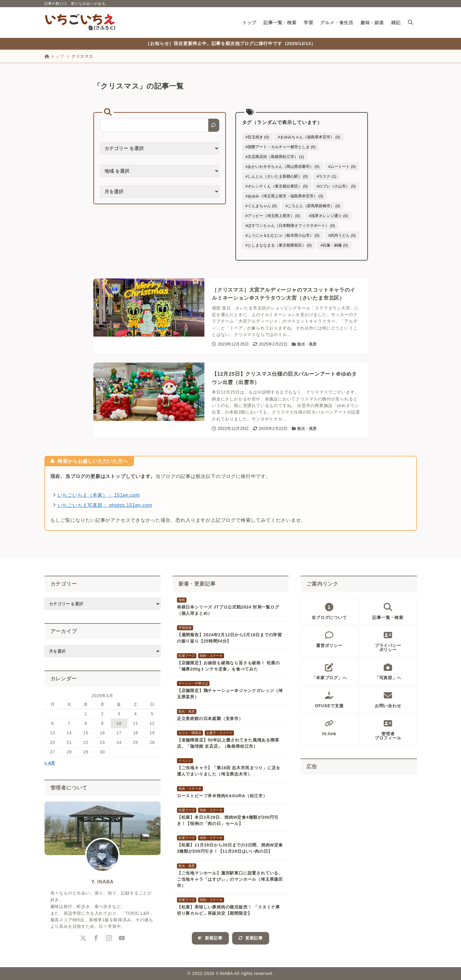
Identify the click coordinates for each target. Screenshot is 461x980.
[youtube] (122, 938)
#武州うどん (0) (342, 235)
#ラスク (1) (326, 176)
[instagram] (109, 938)
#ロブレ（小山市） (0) (336, 186)
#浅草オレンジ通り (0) (328, 216)
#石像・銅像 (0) (334, 245)
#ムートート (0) (342, 167)
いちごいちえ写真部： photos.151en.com (105, 505)
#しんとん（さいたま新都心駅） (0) (277, 176)
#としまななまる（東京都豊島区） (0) (279, 245)
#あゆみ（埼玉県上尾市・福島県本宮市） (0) (285, 196)
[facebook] (96, 938)
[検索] (214, 125)
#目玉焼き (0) (257, 137)
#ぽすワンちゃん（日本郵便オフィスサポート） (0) (290, 226)
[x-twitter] (83, 938)
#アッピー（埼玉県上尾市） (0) (273, 216)
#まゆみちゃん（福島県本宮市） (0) (309, 137)
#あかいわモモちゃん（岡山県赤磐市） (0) (283, 167)
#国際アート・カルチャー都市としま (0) (281, 147)
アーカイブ (64, 631)
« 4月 (50, 763)
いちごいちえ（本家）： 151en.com (99, 495)
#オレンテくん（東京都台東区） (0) (277, 186)
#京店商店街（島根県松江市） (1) (275, 157)
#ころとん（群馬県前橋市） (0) (313, 206)
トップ (54, 56)
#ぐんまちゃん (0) (261, 206)
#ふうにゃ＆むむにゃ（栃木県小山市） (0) (283, 235)
